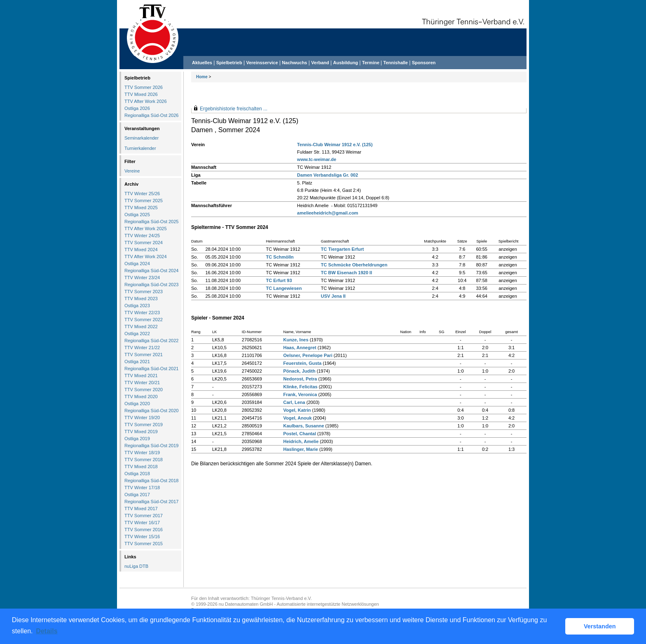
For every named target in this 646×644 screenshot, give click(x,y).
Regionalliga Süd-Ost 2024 (151, 271)
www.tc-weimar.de (317, 159)
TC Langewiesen (284, 288)
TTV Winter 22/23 (142, 313)
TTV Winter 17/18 (142, 488)
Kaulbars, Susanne (303, 426)
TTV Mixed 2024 (141, 250)
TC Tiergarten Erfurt (342, 249)
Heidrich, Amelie (301, 441)
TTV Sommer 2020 (144, 390)
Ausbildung (346, 63)
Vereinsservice (262, 63)
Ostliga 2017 (137, 495)
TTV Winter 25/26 (142, 194)
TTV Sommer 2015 (144, 544)
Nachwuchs (294, 63)
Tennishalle (396, 63)
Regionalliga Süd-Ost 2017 (151, 502)
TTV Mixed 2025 (141, 208)
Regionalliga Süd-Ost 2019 (151, 446)
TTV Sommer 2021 (144, 355)
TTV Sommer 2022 (144, 320)
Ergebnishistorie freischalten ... (234, 109)
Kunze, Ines (296, 340)
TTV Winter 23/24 (142, 278)
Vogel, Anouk (297, 418)
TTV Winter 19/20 (142, 418)
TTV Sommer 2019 (144, 425)
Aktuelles (202, 63)
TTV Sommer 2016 (144, 530)
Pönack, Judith (299, 371)
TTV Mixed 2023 (141, 299)
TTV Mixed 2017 (141, 509)
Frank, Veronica (300, 394)
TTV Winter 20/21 (142, 383)
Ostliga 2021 (137, 362)
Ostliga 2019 (137, 439)
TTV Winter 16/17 (142, 523)
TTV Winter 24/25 (142, 236)
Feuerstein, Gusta (302, 363)
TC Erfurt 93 (279, 280)
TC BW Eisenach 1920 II (346, 273)
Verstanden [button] (600, 626)
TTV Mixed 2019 (141, 432)
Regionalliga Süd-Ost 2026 (151, 115)
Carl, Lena (294, 402)
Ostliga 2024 (137, 264)
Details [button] (47, 631)
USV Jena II (333, 296)
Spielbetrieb (229, 63)
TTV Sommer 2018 (144, 460)
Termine (371, 63)
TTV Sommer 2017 (144, 516)
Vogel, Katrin (297, 410)
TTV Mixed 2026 (141, 94)
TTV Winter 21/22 (142, 348)
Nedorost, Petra (300, 379)
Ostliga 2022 (137, 334)
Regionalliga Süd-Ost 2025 (151, 222)
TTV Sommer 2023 (144, 292)
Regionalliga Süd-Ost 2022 (151, 341)
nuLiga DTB (136, 566)
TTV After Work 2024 (146, 257)
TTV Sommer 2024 (144, 243)
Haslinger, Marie (300, 449)
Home (202, 77)
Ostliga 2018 (137, 474)
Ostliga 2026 (137, 108)
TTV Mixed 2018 (141, 467)
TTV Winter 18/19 (142, 453)
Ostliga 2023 (137, 306)
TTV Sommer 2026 (144, 87)
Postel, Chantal (299, 434)
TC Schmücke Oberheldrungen (354, 265)
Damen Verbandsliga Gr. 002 (328, 175)
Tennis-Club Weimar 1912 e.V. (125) (335, 145)
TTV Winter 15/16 (142, 537)
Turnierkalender (140, 148)
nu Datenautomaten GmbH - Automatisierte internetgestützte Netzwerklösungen (299, 604)
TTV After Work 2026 (146, 101)
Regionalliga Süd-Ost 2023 (151, 285)
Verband (320, 63)
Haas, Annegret (300, 348)
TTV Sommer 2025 (144, 201)
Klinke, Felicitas (300, 387)
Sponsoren (424, 63)
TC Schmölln (280, 257)
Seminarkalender (142, 138)
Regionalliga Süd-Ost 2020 (151, 411)
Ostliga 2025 (137, 215)
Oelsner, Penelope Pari (308, 355)
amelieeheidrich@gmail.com (328, 213)
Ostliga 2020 (137, 404)
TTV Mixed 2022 (141, 327)
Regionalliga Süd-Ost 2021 (151, 369)
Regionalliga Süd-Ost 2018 (151, 481)
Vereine (132, 171)
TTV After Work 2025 (146, 229)
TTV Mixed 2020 (141, 397)
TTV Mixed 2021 (141, 376)
